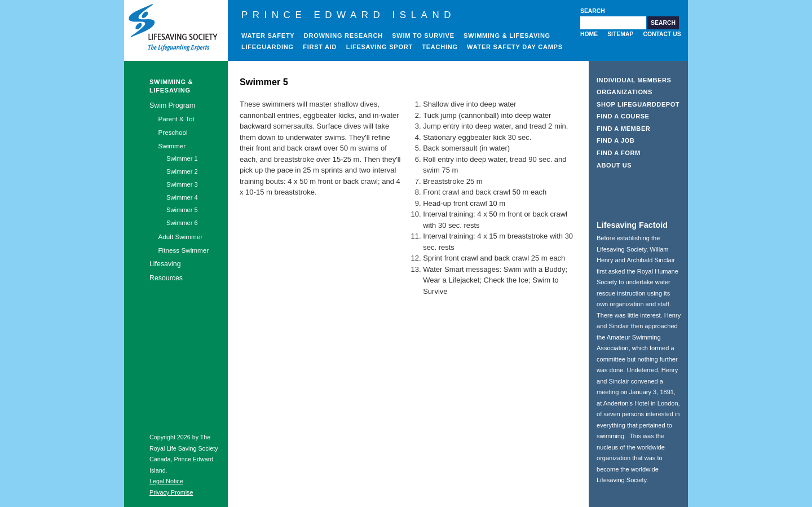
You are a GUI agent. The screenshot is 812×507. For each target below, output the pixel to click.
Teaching (440, 47)
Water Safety (268, 36)
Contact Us (662, 34)
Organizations (625, 92)
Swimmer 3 (182, 184)
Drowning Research (343, 36)
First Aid (320, 47)
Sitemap (620, 34)
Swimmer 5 (182, 210)
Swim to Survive (423, 36)
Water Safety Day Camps (515, 47)
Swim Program (172, 105)
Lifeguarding (268, 47)
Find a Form (619, 153)
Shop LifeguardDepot (638, 104)
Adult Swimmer (180, 237)
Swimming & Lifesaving (507, 36)
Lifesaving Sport (379, 47)
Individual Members (634, 80)
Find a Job (615, 140)
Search (593, 11)
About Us (614, 165)
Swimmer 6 (182, 223)
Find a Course (623, 116)
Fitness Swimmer (183, 250)
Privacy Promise (171, 492)
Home (589, 34)
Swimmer (172, 146)
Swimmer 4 (182, 197)
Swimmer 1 (182, 158)
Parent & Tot (176, 119)
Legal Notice (166, 481)
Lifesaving (165, 264)
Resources (166, 278)
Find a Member (623, 129)
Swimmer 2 (182, 171)
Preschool (173, 132)
